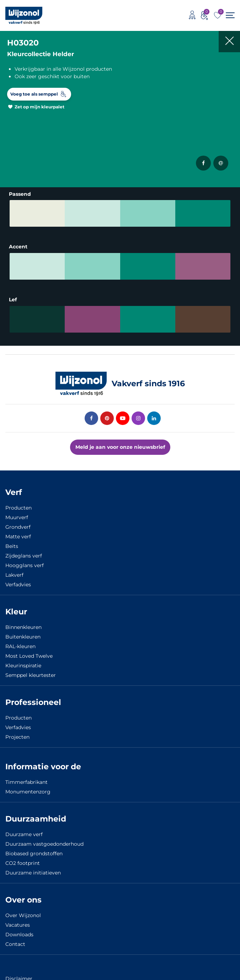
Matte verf (18, 537)
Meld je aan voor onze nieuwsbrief (120, 447)
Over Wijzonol (23, 915)
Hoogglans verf (25, 565)
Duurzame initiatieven (33, 873)
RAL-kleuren (20, 646)
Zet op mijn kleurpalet (39, 107)
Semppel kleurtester (31, 675)
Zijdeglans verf (24, 556)
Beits (12, 546)
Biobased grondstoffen (34, 854)
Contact (15, 944)
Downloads (19, 935)
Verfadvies (18, 585)
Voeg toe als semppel (34, 94)
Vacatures (18, 925)
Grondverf (18, 527)
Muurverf (17, 517)
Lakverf (14, 575)
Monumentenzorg (28, 792)
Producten (18, 508)
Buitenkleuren (23, 637)
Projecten (17, 737)
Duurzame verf (24, 834)
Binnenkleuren (23, 627)
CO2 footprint (23, 863)
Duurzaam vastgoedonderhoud (44, 844)
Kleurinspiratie (23, 666)
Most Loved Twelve (29, 656)
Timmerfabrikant (26, 782)
